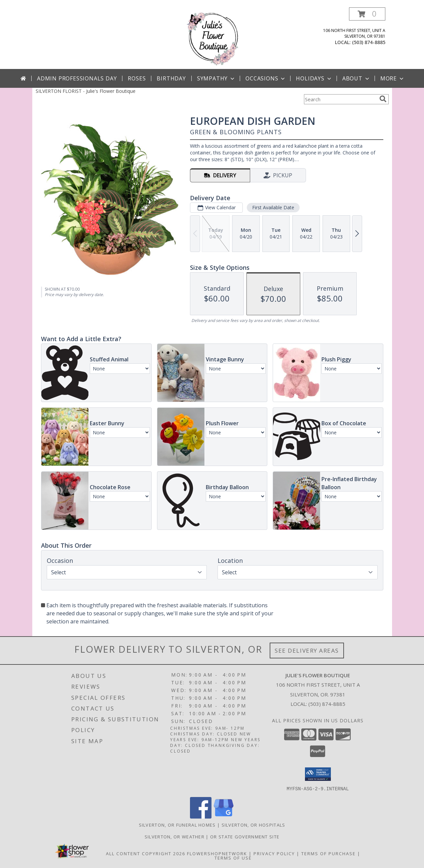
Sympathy (216, 78)
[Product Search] (340, 99)
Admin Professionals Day (77, 78)
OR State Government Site (245, 836)
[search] (383, 99)
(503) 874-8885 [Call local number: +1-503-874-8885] (369, 42)
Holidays (314, 78)
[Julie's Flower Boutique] (212, 38)
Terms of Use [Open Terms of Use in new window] (233, 858)
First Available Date (273, 207)
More (393, 78)
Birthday (171, 78)
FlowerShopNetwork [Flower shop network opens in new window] (217, 853)
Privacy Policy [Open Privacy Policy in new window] (274, 853)
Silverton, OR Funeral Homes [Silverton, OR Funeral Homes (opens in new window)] (177, 825)
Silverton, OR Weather (175, 836)
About (356, 78)
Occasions (266, 78)
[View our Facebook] (201, 816)
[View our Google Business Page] (224, 816)
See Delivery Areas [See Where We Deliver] (307, 650)
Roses (137, 78)
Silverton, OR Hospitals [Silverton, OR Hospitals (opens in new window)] (254, 825)
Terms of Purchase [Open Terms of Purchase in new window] (329, 853)
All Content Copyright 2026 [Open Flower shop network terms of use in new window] (146, 853)
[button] (367, 14)
